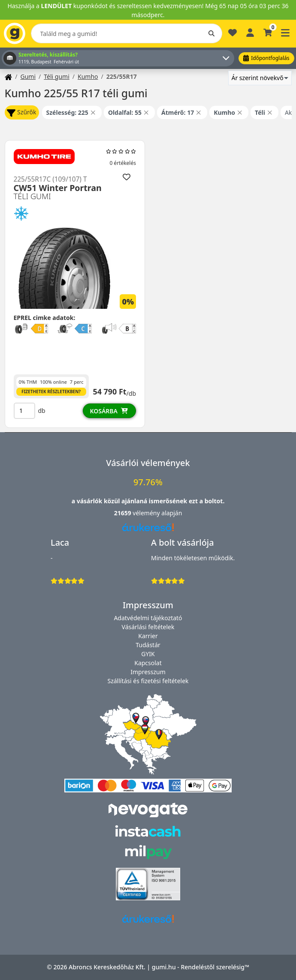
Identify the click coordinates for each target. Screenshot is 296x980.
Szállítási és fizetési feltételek (148, 681)
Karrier (148, 636)
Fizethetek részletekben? (51, 391)
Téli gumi (57, 76)
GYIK (148, 654)
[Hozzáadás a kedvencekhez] (126, 177)
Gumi (28, 76)
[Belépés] (250, 32)
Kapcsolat (148, 663)
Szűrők (21, 112)
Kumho (88, 76)
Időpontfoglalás (266, 58)
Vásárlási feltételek (148, 627)
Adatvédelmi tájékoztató (148, 618)
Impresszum (148, 672)
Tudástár (148, 645)
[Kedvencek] (233, 36)
